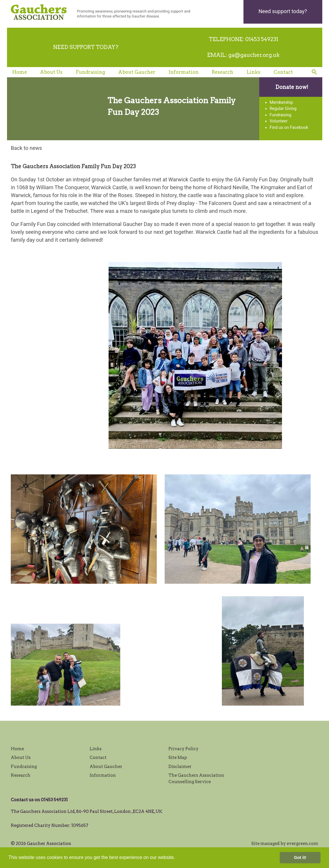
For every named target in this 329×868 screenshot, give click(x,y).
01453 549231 (262, 39)
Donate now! (292, 87)
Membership (281, 102)
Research (222, 72)
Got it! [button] (300, 858)
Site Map (178, 757)
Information (184, 72)
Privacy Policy (183, 749)
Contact (283, 72)
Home (20, 72)
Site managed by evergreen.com (285, 844)
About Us (51, 72)
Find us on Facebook (289, 128)
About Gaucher (137, 72)
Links (254, 72)
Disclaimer (180, 767)
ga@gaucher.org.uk (254, 55)
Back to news (26, 148)
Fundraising (90, 72)
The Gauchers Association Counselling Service (196, 778)
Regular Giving (283, 109)
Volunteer (279, 121)
